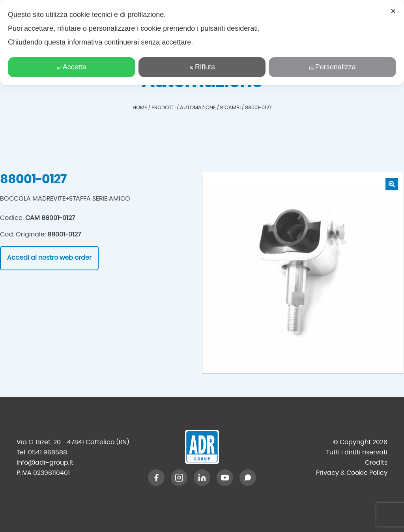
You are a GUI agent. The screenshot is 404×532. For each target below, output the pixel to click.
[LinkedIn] (202, 478)
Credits (376, 463)
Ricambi (230, 108)
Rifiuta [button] (202, 67)
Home (140, 108)
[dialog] (202, 43)
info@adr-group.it (45, 463)
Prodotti (164, 108)
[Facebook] (156, 478)
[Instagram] (179, 478)
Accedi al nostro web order (49, 258)
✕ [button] (393, 11)
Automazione (198, 108)
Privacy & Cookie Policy (352, 473)
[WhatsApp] (248, 478)
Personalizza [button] (333, 67)
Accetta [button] (72, 67)
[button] (392, 184)
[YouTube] (225, 478)
